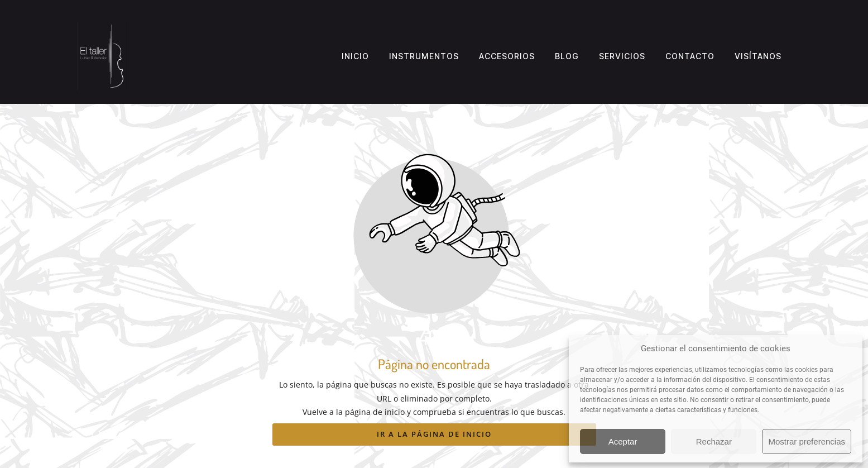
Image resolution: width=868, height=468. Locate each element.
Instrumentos (424, 56)
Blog (567, 56)
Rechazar (714, 441)
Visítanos (758, 56)
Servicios (622, 56)
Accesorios (507, 56)
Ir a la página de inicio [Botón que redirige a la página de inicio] (434, 434)
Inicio (355, 56)
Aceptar (623, 441)
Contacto (690, 56)
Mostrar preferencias (807, 441)
